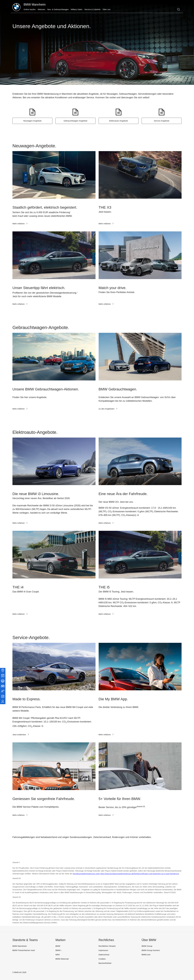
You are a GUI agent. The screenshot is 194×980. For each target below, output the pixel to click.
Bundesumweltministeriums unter (87, 874)
